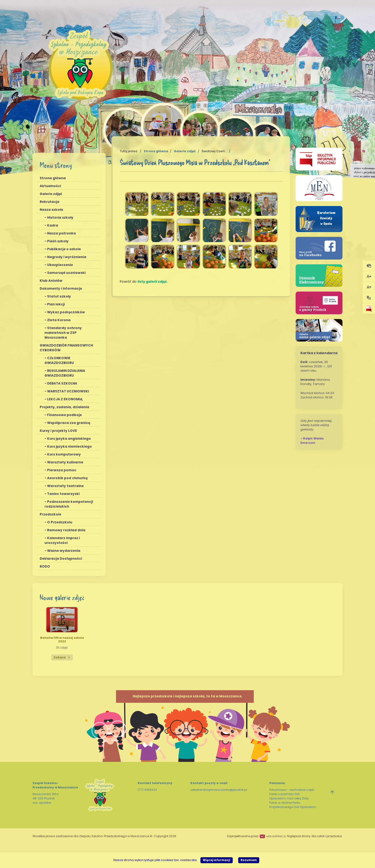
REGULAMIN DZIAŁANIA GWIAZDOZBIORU (65, 373)
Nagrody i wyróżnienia (67, 257)
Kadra (53, 225)
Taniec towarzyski (63, 494)
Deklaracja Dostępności (61, 559)
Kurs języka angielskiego (69, 439)
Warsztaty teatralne (65, 486)
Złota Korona (59, 320)
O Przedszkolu (60, 522)
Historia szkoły (60, 218)
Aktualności (50, 186)
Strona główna (53, 178)
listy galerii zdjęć (152, 282)
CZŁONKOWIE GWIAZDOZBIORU (59, 361)
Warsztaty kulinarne (65, 462)
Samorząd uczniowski (66, 273)
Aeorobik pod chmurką (67, 478)
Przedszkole (50, 514)
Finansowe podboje (64, 415)
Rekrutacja (50, 202)
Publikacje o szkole (64, 249)
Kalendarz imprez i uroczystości (62, 540)
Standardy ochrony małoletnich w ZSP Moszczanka (63, 333)
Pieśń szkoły (58, 241)
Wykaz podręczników (66, 312)
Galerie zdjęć (51, 194)
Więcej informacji (217, 860)
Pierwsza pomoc (62, 470)
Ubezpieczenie (60, 265)
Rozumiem (249, 860)
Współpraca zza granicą (69, 423)
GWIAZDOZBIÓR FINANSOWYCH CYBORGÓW (66, 348)
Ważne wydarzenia (64, 551)
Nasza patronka (61, 233)
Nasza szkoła (51, 210)
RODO (45, 567)
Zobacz (62, 657)
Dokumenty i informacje (61, 289)
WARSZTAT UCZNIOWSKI (68, 391)
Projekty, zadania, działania (64, 407)
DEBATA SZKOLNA (62, 383)
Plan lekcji (56, 304)
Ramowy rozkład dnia (66, 530)
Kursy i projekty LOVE (58, 431)
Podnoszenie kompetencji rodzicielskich (69, 504)
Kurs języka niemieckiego (69, 447)
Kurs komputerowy (64, 454)
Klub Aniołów (51, 281)
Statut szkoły (59, 296)
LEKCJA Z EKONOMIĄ (65, 399)
